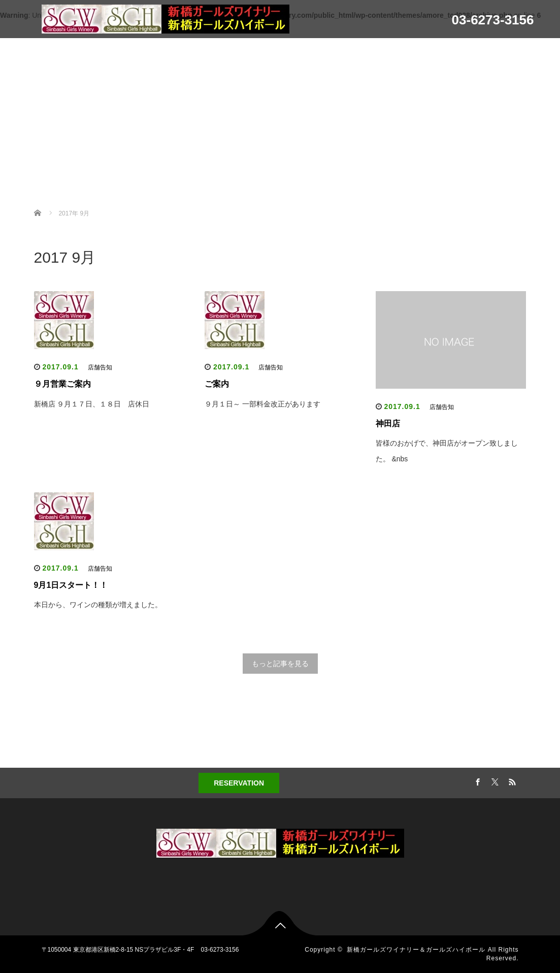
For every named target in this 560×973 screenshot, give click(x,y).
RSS (511, 780)
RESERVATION (239, 783)
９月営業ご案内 (62, 384)
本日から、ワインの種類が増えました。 (98, 605)
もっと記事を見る (280, 664)
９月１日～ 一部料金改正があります (262, 404)
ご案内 (217, 384)
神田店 (388, 423)
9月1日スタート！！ (71, 585)
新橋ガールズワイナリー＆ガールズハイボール (416, 950)
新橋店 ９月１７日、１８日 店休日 (92, 404)
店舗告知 (100, 367)
